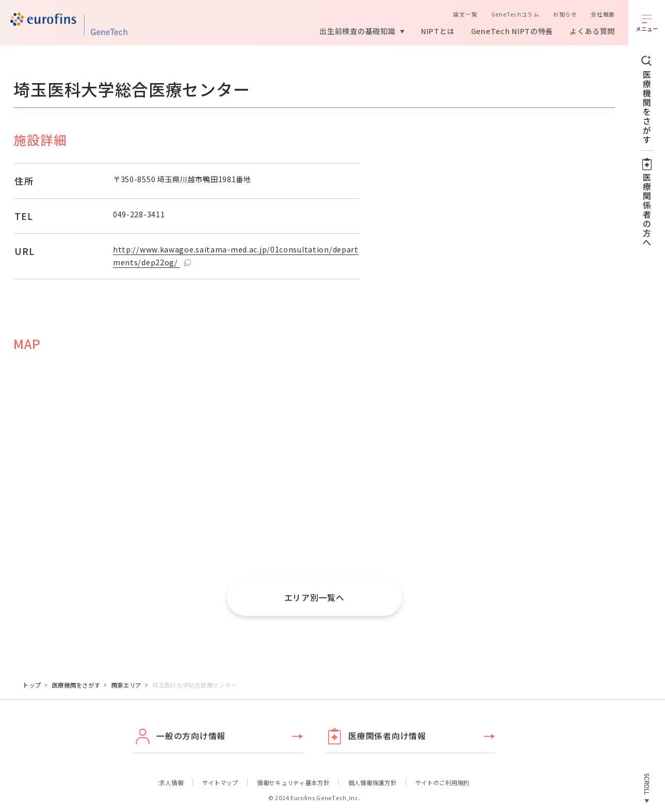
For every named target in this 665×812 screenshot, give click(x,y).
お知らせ (565, 14)
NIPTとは (438, 31)
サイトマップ (220, 783)
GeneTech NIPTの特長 (512, 31)
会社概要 (603, 14)
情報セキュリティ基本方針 (293, 783)
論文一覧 (465, 14)
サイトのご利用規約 (442, 783)
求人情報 (171, 783)
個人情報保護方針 (372, 783)
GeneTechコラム (515, 14)
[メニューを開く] (647, 23)
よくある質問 (592, 31)
